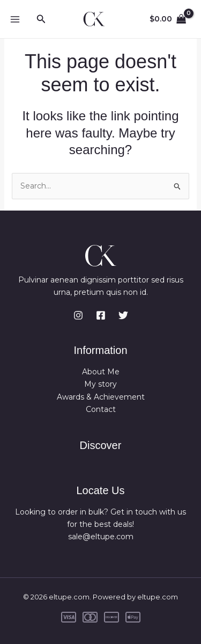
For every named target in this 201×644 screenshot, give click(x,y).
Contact (101, 409)
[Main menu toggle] (15, 19)
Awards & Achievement (101, 397)
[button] (41, 19)
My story (100, 384)
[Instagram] (78, 315)
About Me (101, 372)
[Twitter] (123, 315)
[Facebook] (101, 315)
